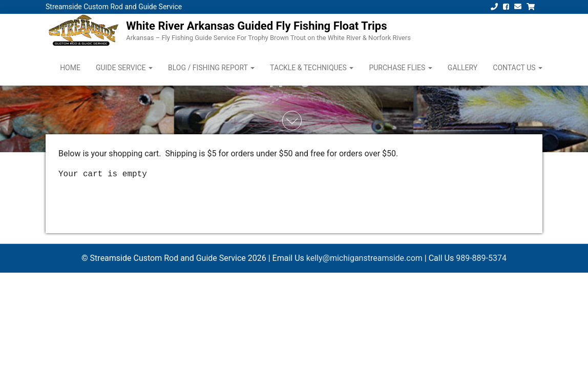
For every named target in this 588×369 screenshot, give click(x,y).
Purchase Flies (400, 68)
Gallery (463, 68)
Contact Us (518, 68)
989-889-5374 (481, 258)
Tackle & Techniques (312, 68)
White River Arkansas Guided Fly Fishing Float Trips (256, 26)
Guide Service (124, 68)
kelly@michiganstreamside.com (364, 258)
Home (70, 68)
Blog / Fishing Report (211, 68)
